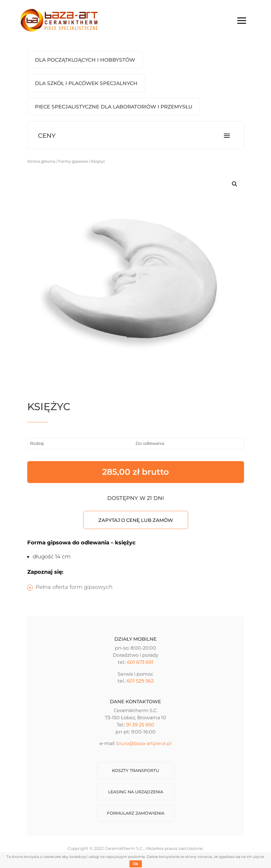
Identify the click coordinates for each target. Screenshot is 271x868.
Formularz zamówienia (136, 813)
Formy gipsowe (73, 161)
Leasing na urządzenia (136, 792)
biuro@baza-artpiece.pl (144, 743)
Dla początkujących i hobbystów (85, 60)
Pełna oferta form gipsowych (74, 587)
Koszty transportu (135, 771)
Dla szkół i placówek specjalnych (86, 83)
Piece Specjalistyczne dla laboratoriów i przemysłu (114, 107)
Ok (136, 864)
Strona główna (41, 161)
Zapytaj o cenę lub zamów (136, 520)
